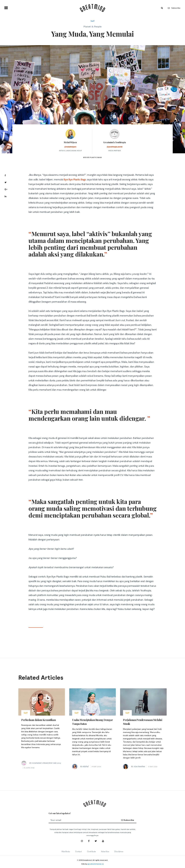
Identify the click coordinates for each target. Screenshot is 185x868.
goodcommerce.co (96, 864)
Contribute (91, 851)
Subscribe (174, 8)
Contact (78, 851)
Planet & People (92, 26)
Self (93, 21)
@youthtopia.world (114, 147)
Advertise (105, 851)
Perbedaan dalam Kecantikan (38, 720)
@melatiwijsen (70, 147)
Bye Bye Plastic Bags (75, 179)
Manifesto (66, 851)
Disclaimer (119, 851)
